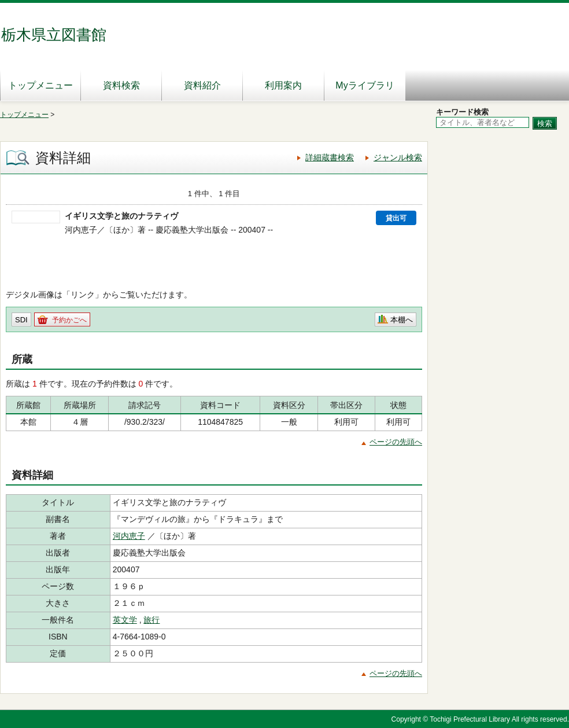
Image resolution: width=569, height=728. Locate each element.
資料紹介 (202, 85)
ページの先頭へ (396, 442)
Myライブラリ (365, 85)
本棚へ (402, 320)
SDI (21, 320)
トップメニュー (40, 85)
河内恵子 (129, 536)
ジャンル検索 (398, 157)
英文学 (125, 620)
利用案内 (283, 85)
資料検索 (121, 85)
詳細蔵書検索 (330, 157)
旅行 (152, 620)
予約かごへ (69, 320)
